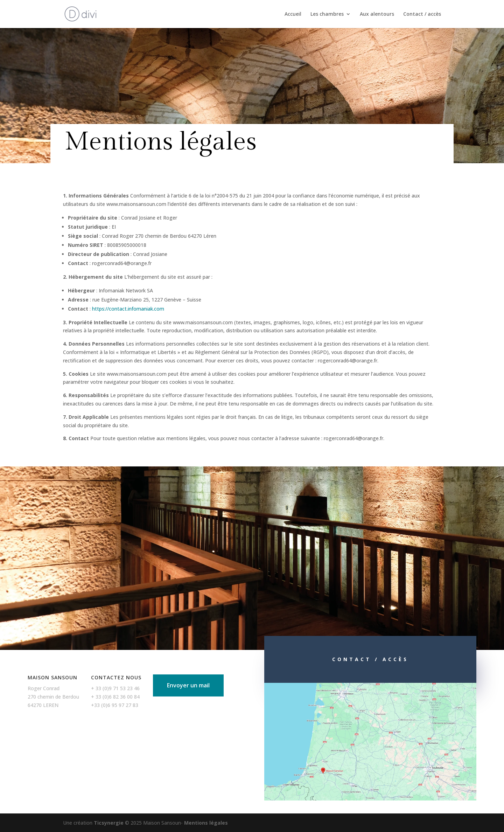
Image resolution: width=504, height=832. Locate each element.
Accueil (293, 14)
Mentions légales (206, 823)
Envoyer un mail (188, 685)
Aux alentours (377, 14)
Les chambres (327, 14)
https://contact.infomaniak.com (128, 309)
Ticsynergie (109, 823)
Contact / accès (422, 14)
